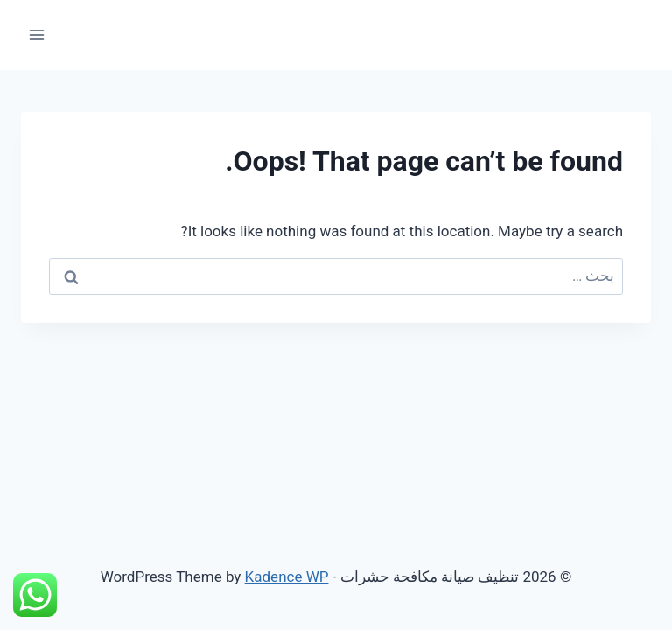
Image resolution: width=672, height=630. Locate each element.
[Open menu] (37, 35)
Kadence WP (287, 577)
